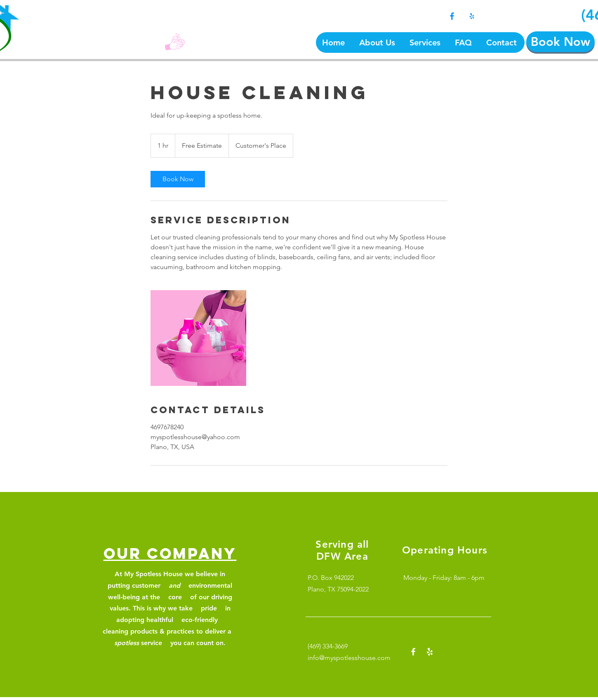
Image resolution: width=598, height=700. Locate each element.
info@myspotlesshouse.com (349, 658)
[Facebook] (452, 16)
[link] (178, 179)
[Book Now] (560, 42)
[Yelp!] (472, 16)
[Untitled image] (198, 338)
